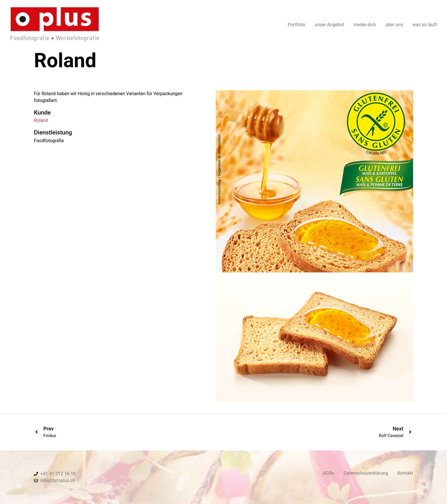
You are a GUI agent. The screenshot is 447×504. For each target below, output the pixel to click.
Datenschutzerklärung (366, 473)
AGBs (329, 473)
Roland (41, 120)
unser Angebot (330, 24)
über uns (394, 24)
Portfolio (296, 24)
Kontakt (405, 473)
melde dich (365, 24)
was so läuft (425, 24)
